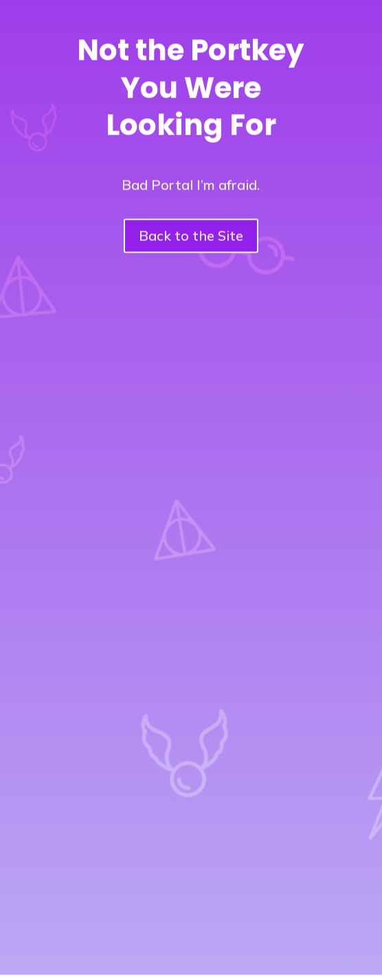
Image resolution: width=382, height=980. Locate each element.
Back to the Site (191, 230)
